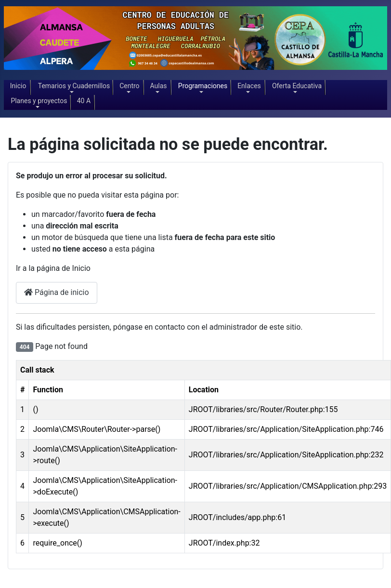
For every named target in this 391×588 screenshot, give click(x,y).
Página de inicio (57, 292)
